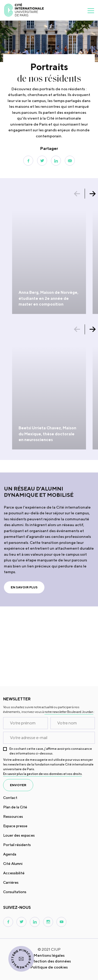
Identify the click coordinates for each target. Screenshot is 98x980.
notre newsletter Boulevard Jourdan (69, 712)
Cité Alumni (13, 864)
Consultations (15, 892)
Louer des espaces (19, 835)
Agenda (10, 854)
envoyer (18, 785)
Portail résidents (17, 845)
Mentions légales (49, 955)
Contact (10, 798)
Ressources (13, 816)
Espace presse (15, 826)
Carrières (11, 882)
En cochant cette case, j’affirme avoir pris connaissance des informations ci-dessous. (51, 751)
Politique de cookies (49, 967)
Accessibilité (14, 873)
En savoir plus (24, 587)
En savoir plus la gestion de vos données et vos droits (42, 774)
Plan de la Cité (15, 807)
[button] (80, 194)
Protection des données (49, 961)
